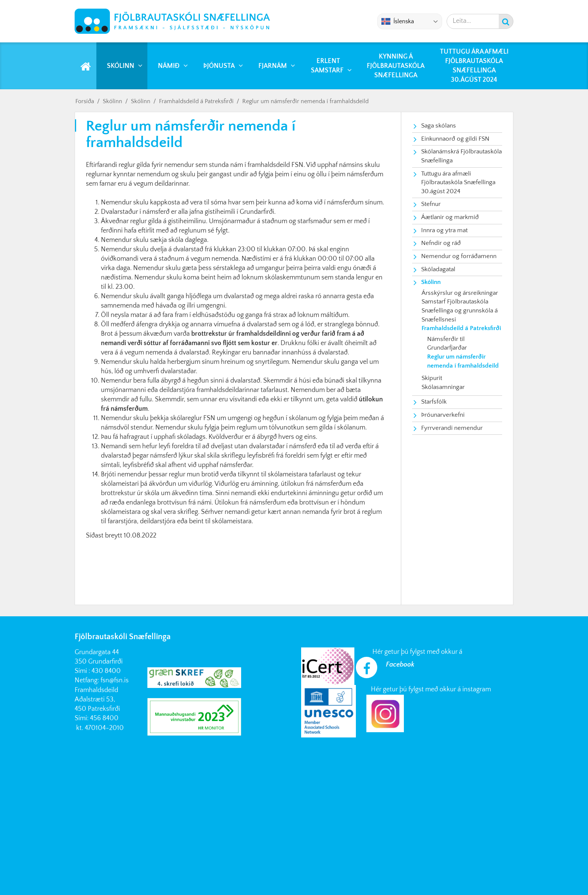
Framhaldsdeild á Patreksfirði (196, 101)
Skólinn (112, 101)
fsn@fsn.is (115, 680)
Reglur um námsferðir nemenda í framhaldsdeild (305, 101)
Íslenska (398, 21)
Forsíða (85, 101)
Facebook (400, 665)
